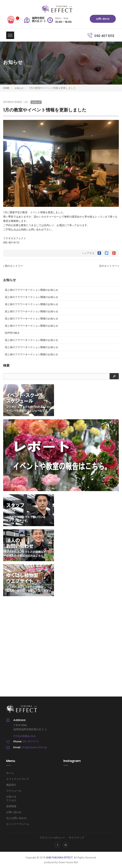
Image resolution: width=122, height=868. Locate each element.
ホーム (10, 773)
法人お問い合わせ (16, 818)
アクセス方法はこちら (24, 736)
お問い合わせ (103, 19)
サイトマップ (76, 838)
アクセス (11, 800)
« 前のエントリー (13, 266)
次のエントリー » (109, 266)
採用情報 (11, 806)
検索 (6, 365)
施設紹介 (11, 785)
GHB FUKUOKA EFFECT (59, 858)
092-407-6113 (31, 741)
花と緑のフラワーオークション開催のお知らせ (31, 290)
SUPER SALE (12, 333)
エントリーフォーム (18, 824)
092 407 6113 (101, 36)
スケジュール (14, 791)
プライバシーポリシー (52, 838)
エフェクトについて (18, 779)
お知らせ (19, 88)
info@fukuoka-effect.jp (34, 747)
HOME (6, 88)
